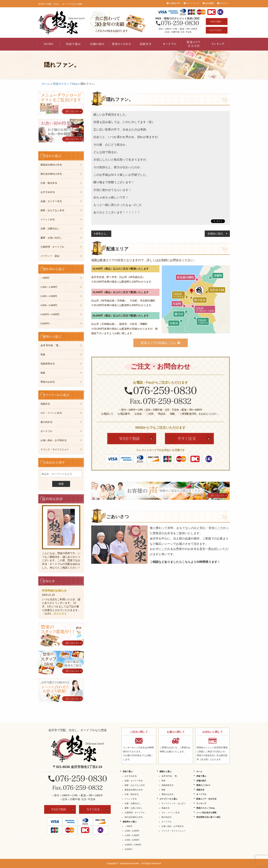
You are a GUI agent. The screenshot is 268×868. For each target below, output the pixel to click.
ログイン (224, 3)
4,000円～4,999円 (50, 314)
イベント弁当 (48, 219)
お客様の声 (175, 3)
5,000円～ (46, 323)
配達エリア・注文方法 (194, 44)
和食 (43, 355)
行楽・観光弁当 (49, 183)
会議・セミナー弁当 (51, 201)
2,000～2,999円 (49, 296)
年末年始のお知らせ (54, 590)
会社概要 (209, 3)
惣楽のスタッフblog (65, 84)
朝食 (43, 373)
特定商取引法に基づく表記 (208, 817)
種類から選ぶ (165, 771)
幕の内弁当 (46, 422)
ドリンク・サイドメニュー (55, 449)
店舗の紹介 (97, 44)
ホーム (46, 84)
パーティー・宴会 (50, 256)
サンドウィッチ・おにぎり (173, 803)
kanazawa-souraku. (130, 863)
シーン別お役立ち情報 (206, 813)
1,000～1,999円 (49, 287)
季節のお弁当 (48, 382)
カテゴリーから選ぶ (168, 799)
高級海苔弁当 (48, 364)
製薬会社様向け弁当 (51, 165)
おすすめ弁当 (48, 192)
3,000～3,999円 (49, 305)
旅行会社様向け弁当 (51, 174)
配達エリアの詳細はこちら (159, 343)
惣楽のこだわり (122, 44)
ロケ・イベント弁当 (51, 413)
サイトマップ (192, 3)
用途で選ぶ (73, 44)
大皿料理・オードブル (52, 247)
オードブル (170, 44)
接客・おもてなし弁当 (52, 210)
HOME (49, 44)
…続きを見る (59, 614)
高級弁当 (146, 44)
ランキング (218, 44)
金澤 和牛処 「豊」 (51, 345)
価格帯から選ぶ (130, 822)
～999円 (45, 278)
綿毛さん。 (102, 234)
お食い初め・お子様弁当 (54, 440)
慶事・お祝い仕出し (51, 238)
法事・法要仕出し (50, 229)
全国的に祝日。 (216, 234)
